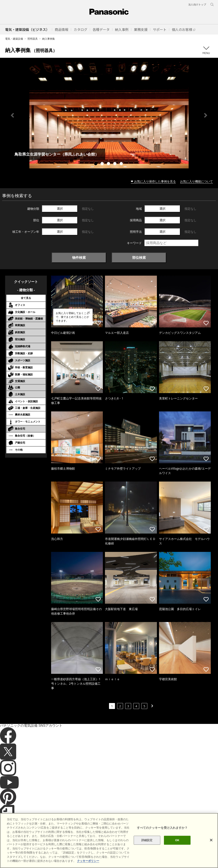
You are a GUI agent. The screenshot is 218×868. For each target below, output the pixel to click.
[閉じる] (211, 846)
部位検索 (139, 258)
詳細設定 (147, 846)
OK (177, 846)
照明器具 (33, 39)
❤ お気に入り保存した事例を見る (153, 181)
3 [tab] (109, 164)
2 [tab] (103, 164)
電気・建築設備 (14, 39)
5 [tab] (122, 164)
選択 (60, 209)
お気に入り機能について (196, 181)
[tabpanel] (109, 115)
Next (206, 115)
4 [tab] (115, 164)
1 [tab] (96, 164)
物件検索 (79, 258)
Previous (12, 115)
